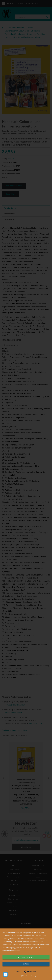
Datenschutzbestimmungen (30, 976)
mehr (26, 964)
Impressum (18, 976)
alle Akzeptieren (26, 957)
